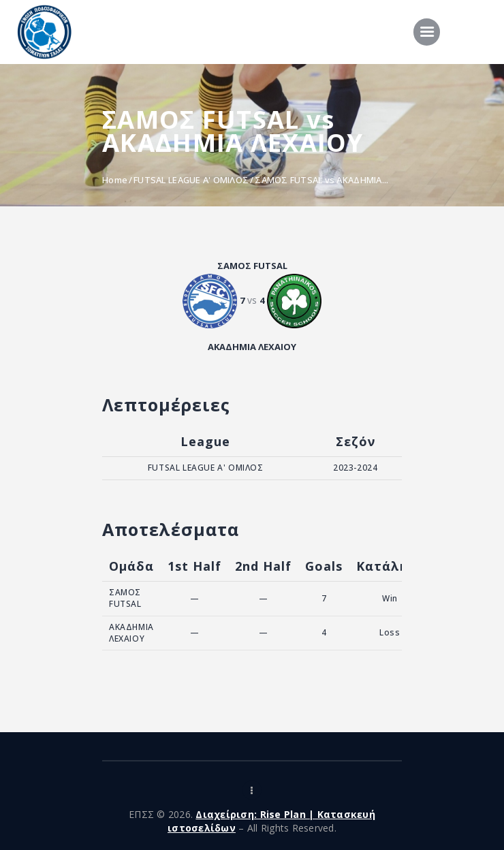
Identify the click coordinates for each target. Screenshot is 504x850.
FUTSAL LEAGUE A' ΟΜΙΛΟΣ (191, 180)
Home (115, 180)
